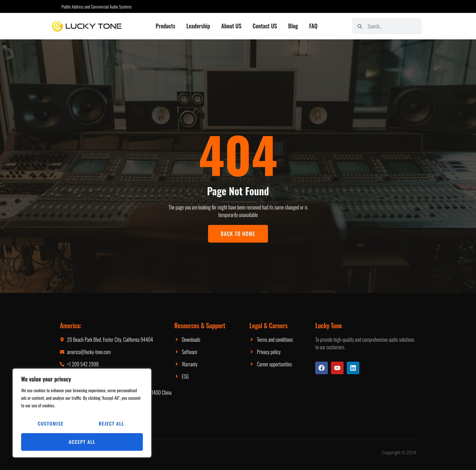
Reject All (111, 424)
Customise (50, 424)
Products (165, 26)
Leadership (198, 26)
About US (231, 26)
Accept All (82, 442)
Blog (294, 26)
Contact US (265, 26)
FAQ (314, 26)
